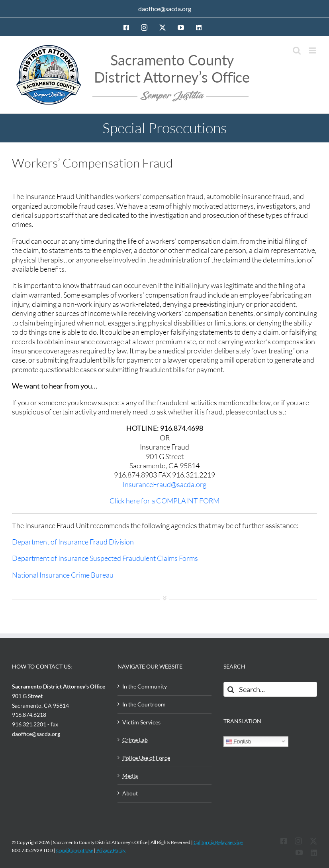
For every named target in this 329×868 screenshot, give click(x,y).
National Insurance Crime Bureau (63, 575)
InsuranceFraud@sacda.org (164, 484)
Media (130, 776)
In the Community (145, 686)
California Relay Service (218, 842)
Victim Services (141, 722)
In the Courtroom (144, 704)
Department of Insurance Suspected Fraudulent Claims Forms (105, 558)
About (130, 793)
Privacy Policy (111, 850)
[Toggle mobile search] (297, 50)
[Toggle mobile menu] (313, 50)
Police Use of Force (146, 758)
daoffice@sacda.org (165, 9)
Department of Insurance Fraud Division (73, 542)
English (238, 742)
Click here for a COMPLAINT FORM (164, 501)
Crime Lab (135, 740)
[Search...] (270, 689)
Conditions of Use (75, 850)
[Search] (231, 689)
